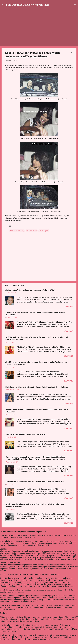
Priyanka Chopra (32, 231)
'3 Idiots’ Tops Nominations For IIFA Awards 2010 (26, 434)
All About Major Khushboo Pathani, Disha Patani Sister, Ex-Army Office (35, 482)
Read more (68, 306)
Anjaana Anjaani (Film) (17, 231)
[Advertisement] (39, 16)
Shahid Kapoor (44, 231)
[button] (71, 52)
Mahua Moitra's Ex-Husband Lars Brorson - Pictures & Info (30, 290)
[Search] (75, 5)
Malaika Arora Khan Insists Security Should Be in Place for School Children (37, 387)
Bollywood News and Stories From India (28, 5)
